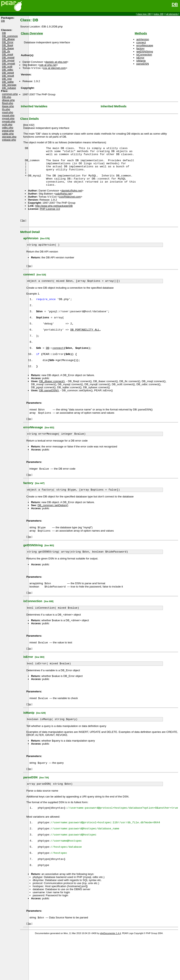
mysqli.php (9, 121)
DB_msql (8, 54)
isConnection (144, 55)
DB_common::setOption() (53, 531)
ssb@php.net (63, 202)
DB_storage (9, 85)
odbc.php (8, 128)
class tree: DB (144, 14)
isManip (141, 61)
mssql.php (8, 115)
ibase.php (8, 106)
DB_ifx (6, 51)
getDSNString (145, 52)
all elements (172, 14)
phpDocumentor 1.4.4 (110, 977)
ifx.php (6, 109)
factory (140, 48)
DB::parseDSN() (49, 414)
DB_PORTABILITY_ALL (85, 345)
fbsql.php (8, 103)
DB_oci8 (7, 67)
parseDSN (143, 64)
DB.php (7, 97)
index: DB (158, 14)
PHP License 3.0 (50, 217)
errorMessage (145, 45)
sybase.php (9, 140)
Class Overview (32, 33)
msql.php (8, 112)
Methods (141, 33)
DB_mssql (8, 57)
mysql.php (8, 118)
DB (175, 4)
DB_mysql (8, 60)
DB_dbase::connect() (52, 405)
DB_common (10, 36)
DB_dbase (8, 39)
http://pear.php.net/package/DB (54, 214)
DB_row (7, 79)
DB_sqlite (8, 82)
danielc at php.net (56, 62)
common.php (10, 94)
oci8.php (7, 125)
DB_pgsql (8, 73)
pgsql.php (8, 131)
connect (141, 42)
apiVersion (143, 39)
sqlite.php (8, 134)
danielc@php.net (72, 199)
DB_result (8, 76)
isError (140, 58)
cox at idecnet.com (54, 68)
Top (23, 228)
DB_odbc (8, 70)
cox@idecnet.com (70, 205)
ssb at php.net (48, 65)
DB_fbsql (8, 45)
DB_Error (8, 42)
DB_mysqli (9, 64)
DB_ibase (8, 48)
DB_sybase (9, 88)
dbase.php (8, 100)
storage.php (9, 137)
